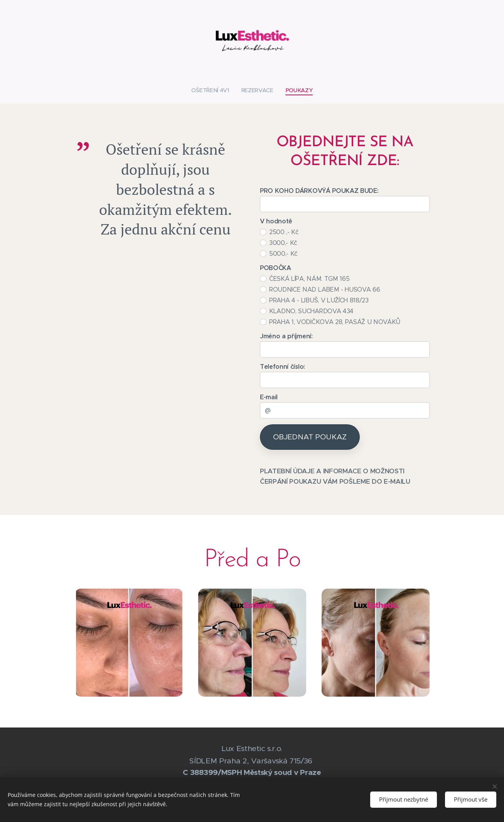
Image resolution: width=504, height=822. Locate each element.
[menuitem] (213, 90)
